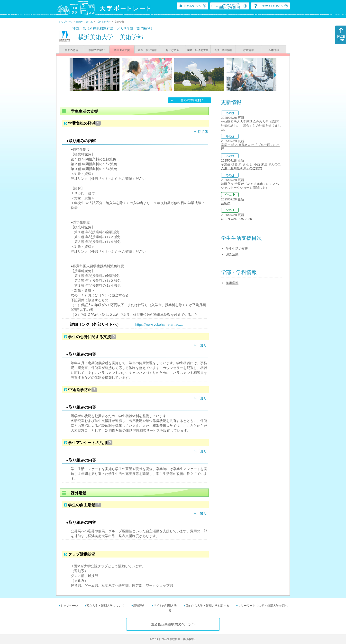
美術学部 (232, 283)
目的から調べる (84, 22)
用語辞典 (139, 606)
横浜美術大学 (104, 22)
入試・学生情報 (223, 50)
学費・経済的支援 (198, 50)
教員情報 (248, 50)
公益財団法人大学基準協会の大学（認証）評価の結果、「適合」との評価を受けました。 (251, 125)
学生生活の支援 (237, 249)
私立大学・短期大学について (105, 606)
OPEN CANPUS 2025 (236, 219)
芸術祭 (226, 203)
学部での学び (97, 50)
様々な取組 (173, 50)
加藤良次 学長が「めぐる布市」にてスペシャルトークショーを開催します (250, 186)
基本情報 (274, 50)
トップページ (66, 22)
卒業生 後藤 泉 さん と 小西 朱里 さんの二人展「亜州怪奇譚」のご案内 (251, 166)
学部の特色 (71, 50)
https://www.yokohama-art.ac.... (159, 325)
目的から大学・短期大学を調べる (207, 606)
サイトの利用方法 (165, 606)
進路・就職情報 (147, 50)
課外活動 (232, 254)
